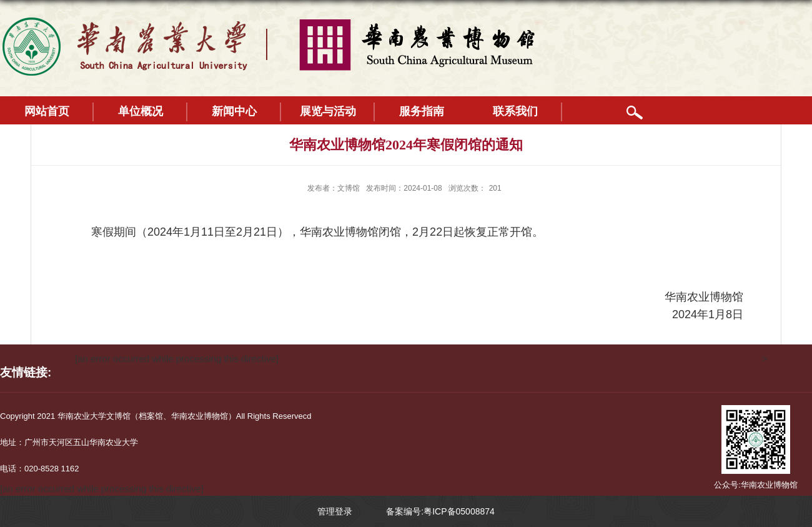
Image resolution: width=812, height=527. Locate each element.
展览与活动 (328, 111)
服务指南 (422, 111)
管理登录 (335, 511)
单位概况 (141, 111)
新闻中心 (234, 111)
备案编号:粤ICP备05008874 (440, 511)
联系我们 (515, 111)
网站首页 (47, 111)
